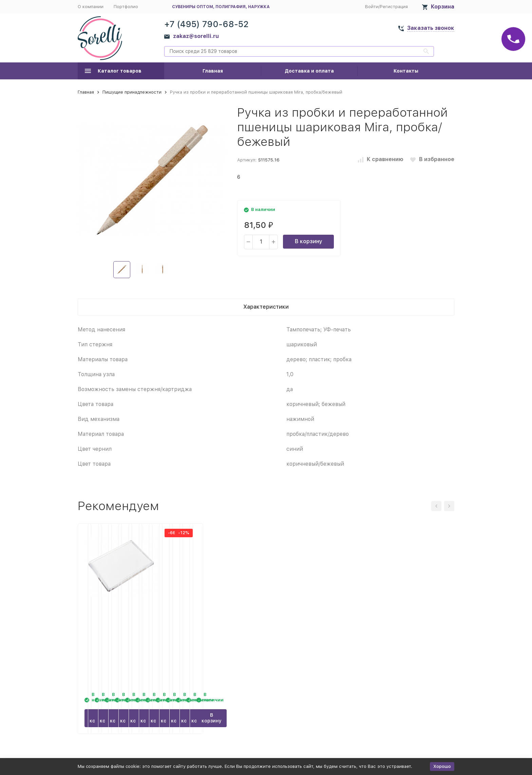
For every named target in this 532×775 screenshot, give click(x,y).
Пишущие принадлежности (132, 92)
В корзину (309, 241)
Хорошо (442, 766)
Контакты (406, 71)
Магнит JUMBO (103, 613)
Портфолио (126, 7)
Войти (372, 7)
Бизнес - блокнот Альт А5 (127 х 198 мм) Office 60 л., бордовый (310, 620)
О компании (91, 7)
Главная (213, 71)
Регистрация (394, 7)
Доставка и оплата (309, 71)
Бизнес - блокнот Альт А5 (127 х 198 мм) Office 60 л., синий (214, 620)
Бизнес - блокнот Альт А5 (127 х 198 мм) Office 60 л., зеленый (407, 620)
